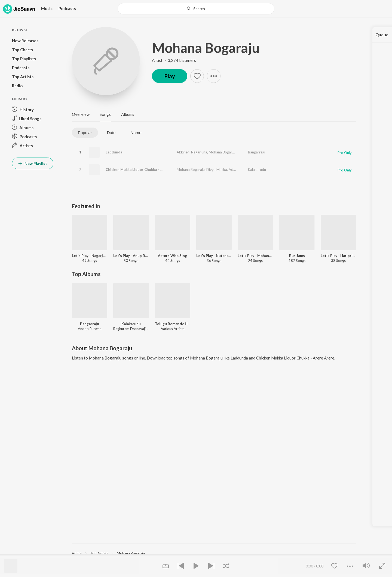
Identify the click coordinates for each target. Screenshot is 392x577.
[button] (33, 109)
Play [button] (170, 76)
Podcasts (67, 8)
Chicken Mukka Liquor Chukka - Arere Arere (143, 170)
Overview (81, 114)
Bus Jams (297, 256)
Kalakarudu (257, 170)
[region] (214, 553)
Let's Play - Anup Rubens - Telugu (131, 256)
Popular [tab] (85, 133)
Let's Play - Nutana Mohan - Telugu (214, 256)
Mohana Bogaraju (206, 48)
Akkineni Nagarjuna (192, 152)
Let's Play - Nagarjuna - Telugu (90, 256)
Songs (105, 114)
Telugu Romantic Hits (173, 324)
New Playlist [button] (33, 163)
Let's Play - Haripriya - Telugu (338, 256)
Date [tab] (111, 133)
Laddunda (114, 152)
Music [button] (47, 8)
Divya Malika (217, 170)
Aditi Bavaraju (240, 170)
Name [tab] (136, 133)
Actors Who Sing (172, 256)
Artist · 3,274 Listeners (174, 60)
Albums (128, 114)
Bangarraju (257, 152)
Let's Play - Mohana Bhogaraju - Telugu (255, 256)
